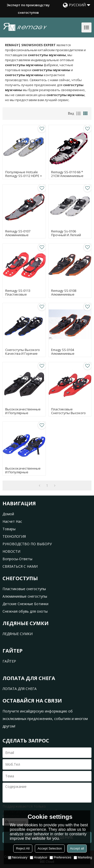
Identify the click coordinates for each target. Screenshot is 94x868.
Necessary (18, 857)
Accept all (77, 848)
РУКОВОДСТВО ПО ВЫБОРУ (27, 544)
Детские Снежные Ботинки (25, 604)
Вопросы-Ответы (17, 559)
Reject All (23, 848)
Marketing (83, 857)
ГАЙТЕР (9, 661)
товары (9, 529)
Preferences (60, 857)
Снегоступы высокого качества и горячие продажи (23, 354)
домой (8, 514)
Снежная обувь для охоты (25, 611)
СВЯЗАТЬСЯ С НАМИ (20, 566)
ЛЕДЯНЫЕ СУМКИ (18, 634)
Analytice (38, 857)
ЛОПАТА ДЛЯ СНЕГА (20, 689)
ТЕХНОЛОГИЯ (14, 536)
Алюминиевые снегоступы (25, 596)
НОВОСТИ (11, 551)
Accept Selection (50, 848)
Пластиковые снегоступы (24, 589)
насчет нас (12, 521)
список (78, 114)
